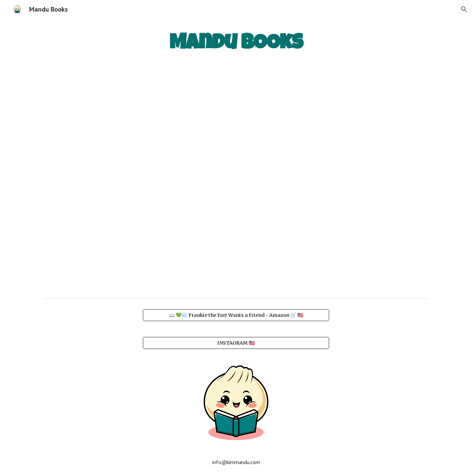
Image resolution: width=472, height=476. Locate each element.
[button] (464, 9)
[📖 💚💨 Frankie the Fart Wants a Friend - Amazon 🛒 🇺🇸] (236, 315)
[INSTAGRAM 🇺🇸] (236, 343)
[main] (236, 43)
